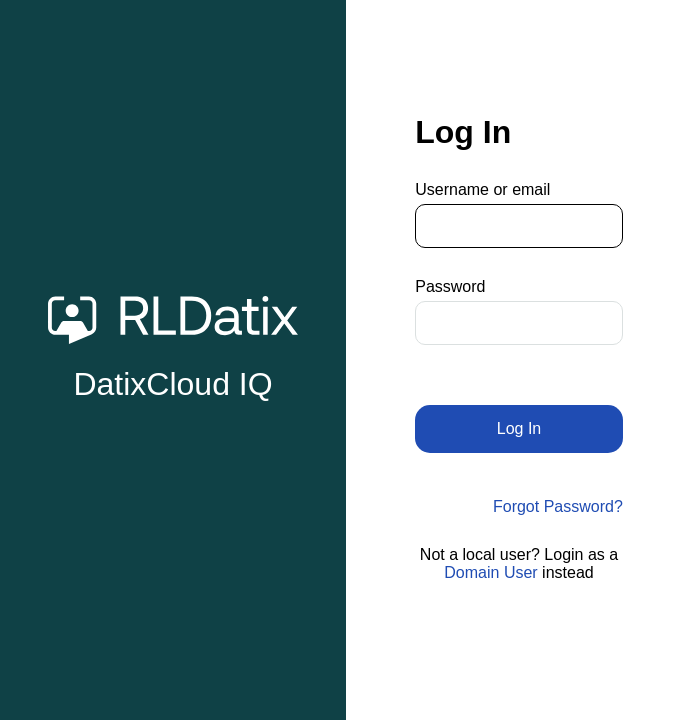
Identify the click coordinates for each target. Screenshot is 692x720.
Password (450, 286)
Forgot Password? (558, 506)
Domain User (490, 572)
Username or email (482, 189)
